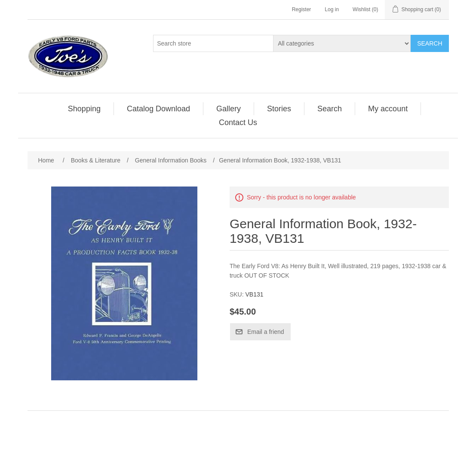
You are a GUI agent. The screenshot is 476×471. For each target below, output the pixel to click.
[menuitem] (84, 109)
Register (302, 9)
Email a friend (266, 332)
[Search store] (213, 43)
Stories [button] (279, 109)
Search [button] (330, 109)
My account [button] (388, 109)
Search (430, 43)
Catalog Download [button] (158, 109)
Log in (332, 9)
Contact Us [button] (238, 122)
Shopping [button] (84, 109)
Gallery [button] (229, 109)
